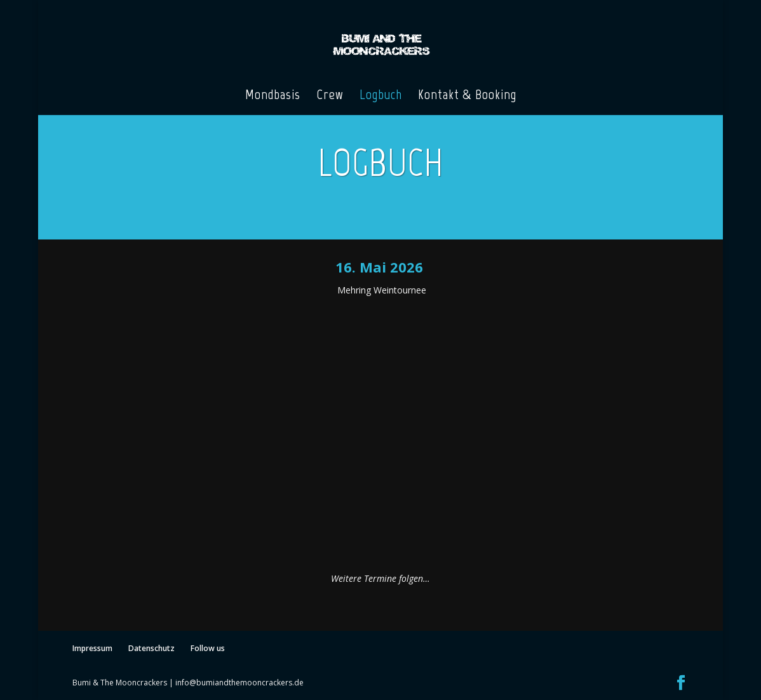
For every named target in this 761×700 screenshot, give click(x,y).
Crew (330, 97)
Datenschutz (152, 648)
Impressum (92, 648)
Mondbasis (273, 97)
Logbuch (381, 97)
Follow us (208, 648)
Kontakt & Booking (467, 97)
